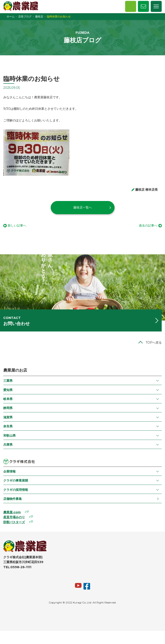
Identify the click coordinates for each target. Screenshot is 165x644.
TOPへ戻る (154, 342)
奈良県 (8, 426)
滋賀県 (8, 417)
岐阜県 (8, 399)
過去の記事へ (148, 225)
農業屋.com (12, 512)
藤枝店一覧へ (83, 207)
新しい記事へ (17, 225)
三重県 (8, 381)
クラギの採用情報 (16, 490)
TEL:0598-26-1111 (17, 567)
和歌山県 (9, 436)
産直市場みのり (14, 517)
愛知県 (8, 390)
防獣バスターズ (14, 522)
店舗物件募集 (13, 499)
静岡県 (8, 408)
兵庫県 (8, 445)
